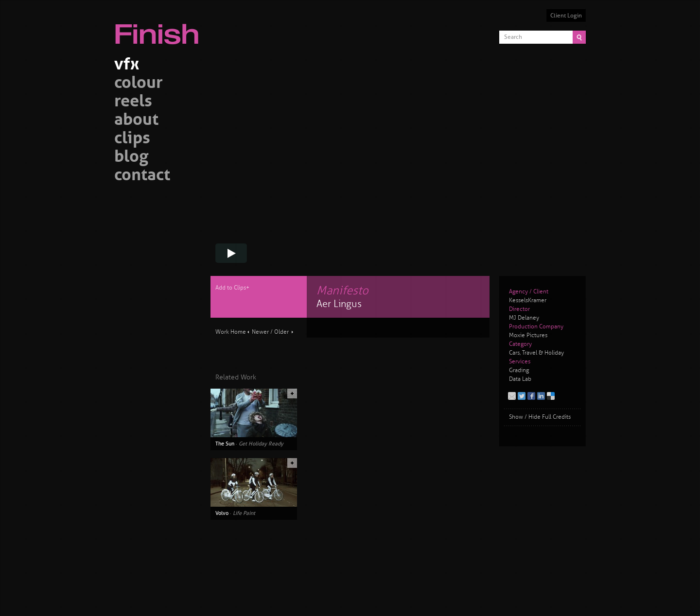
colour (139, 84)
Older (281, 332)
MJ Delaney (524, 318)
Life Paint (244, 513)
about (136, 121)
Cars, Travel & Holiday (536, 353)
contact (142, 176)
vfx (127, 65)
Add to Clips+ (232, 288)
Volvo (222, 513)
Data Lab (520, 379)
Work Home (231, 332)
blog (131, 158)
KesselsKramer (528, 300)
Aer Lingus (339, 304)
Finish (159, 28)
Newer (260, 332)
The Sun (225, 444)
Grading (519, 370)
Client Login (566, 16)
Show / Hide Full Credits (540, 417)
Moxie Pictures (528, 335)
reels (133, 102)
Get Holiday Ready (261, 444)
